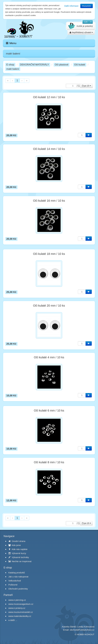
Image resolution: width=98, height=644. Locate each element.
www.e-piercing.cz (17, 600)
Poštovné (13, 585)
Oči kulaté (80, 65)
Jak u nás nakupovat (18, 577)
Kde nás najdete (18, 549)
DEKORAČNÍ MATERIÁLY (35, 65)
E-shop (10, 65)
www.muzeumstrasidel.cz (21, 612)
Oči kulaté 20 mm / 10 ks (49, 306)
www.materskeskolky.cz (20, 616)
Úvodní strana (17, 541)
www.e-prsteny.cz (17, 608)
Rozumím (87, 6)
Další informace (71, 6)
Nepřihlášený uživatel (81, 32)
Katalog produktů (17, 573)
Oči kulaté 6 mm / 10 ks (49, 410)
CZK (86, 22)
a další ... (13, 620)
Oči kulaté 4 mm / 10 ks (49, 357)
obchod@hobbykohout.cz (82, 630)
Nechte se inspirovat (20, 561)
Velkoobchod (15, 581)
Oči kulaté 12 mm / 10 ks (49, 97)
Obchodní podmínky (18, 589)
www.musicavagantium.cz (21, 604)
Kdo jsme (15, 545)
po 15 (86, 86)
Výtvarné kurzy (17, 553)
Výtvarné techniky (19, 557)
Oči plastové (62, 65)
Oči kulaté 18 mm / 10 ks (49, 254)
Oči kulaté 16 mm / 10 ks (49, 201)
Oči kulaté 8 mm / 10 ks (49, 462)
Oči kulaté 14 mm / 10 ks (49, 149)
